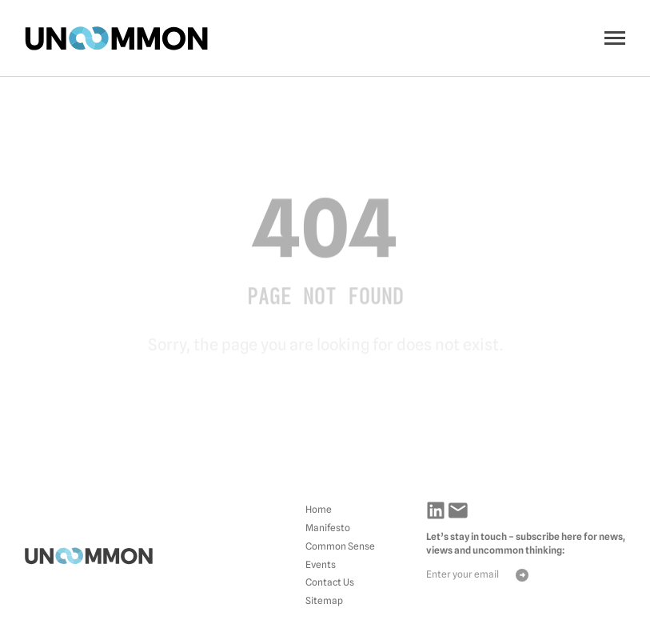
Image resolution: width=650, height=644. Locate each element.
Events (321, 564)
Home (319, 509)
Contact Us (330, 582)
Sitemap (324, 600)
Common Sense (340, 546)
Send (522, 575)
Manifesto (328, 528)
